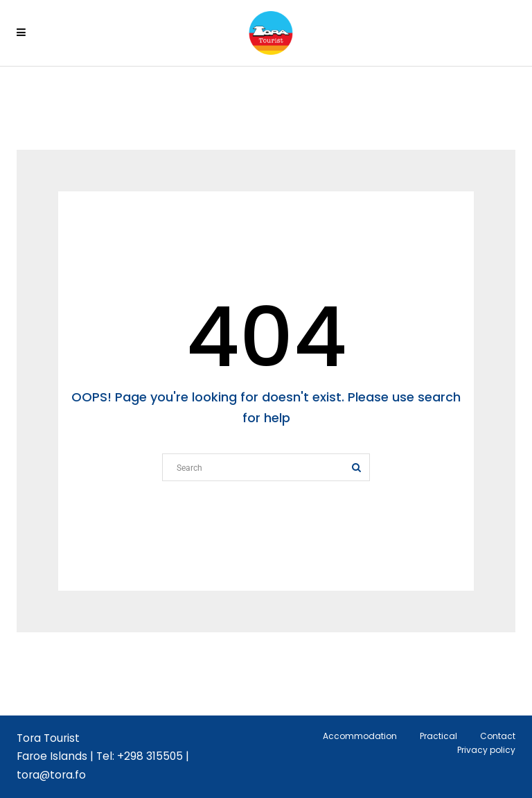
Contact (498, 736)
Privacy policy (486, 750)
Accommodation (360, 736)
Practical (438, 736)
